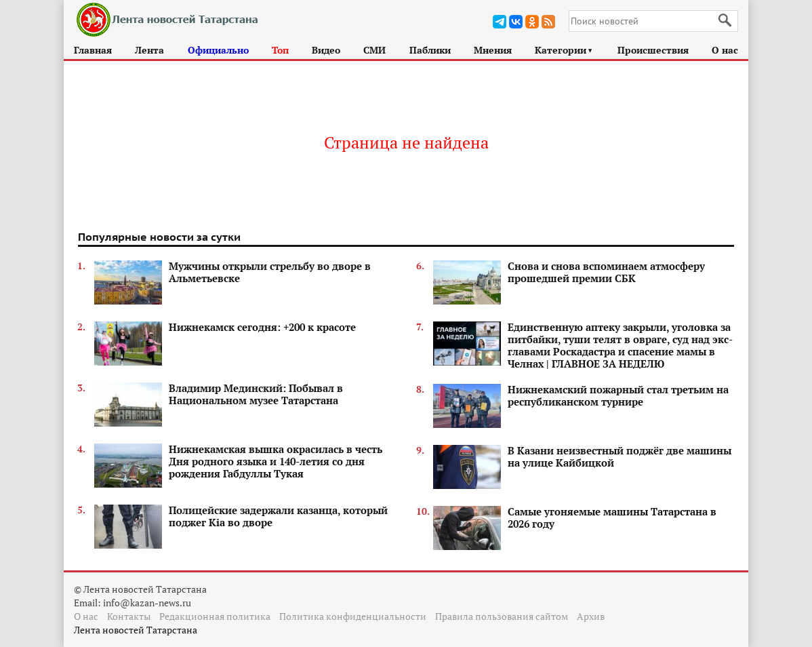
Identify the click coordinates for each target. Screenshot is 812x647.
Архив (591, 616)
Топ (280, 50)
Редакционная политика (215, 616)
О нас (725, 50)
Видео (326, 50)
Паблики (430, 50)
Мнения (493, 50)
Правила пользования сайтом (502, 616)
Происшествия (653, 50)
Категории (564, 50)
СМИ (374, 50)
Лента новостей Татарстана (136, 630)
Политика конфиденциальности (353, 616)
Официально (218, 50)
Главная (93, 50)
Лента (149, 50)
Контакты (129, 616)
